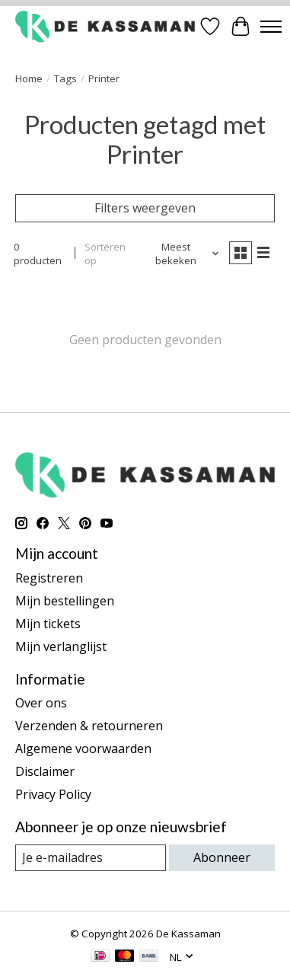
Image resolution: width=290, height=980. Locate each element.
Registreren (49, 578)
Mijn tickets (48, 624)
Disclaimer (45, 771)
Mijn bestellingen (65, 601)
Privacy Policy (53, 794)
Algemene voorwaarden (83, 749)
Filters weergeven (145, 208)
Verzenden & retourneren (89, 726)
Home (29, 78)
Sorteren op (105, 254)
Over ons (41, 703)
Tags (65, 78)
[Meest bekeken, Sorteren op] (182, 254)
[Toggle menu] (271, 27)
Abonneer (222, 857)
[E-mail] (91, 858)
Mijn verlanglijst (61, 646)
